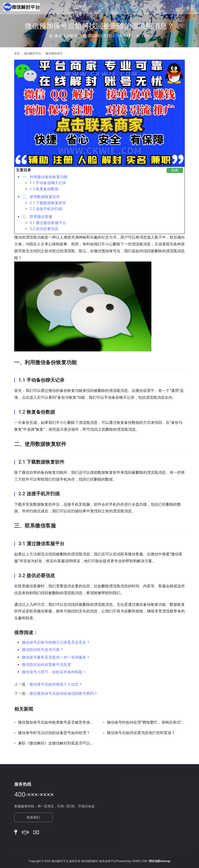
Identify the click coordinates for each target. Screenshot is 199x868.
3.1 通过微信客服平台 (48, 223)
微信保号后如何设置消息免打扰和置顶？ (141, 733)
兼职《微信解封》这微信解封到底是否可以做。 (57, 743)
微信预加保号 (66, 36)
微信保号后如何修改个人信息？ (56, 684)
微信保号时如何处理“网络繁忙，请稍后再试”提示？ (146, 722)
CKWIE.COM (140, 861)
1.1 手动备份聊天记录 (48, 183)
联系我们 (33, 817)
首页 (17, 53)
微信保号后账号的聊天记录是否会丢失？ (56, 642)
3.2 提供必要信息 (44, 229)
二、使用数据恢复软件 (41, 197)
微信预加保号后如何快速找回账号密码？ (63, 693)
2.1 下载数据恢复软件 (48, 203)
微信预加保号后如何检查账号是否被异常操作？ (57, 722)
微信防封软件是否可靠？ (43, 650)
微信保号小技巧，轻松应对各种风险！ (54, 672)
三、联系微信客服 (37, 217)
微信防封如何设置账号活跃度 (46, 665)
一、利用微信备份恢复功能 (45, 177)
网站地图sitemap (160, 861)
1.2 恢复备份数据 (44, 189)
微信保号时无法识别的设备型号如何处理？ (54, 733)
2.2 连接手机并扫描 (46, 209)
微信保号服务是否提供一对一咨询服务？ (56, 657)
